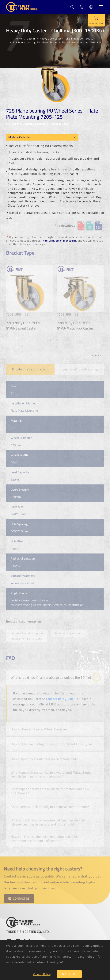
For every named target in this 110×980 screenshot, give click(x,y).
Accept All (69, 974)
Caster (31, 38)
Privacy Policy (42, 974)
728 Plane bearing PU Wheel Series (35, 42)
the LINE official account (60, 241)
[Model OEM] (42, 137)
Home (19, 38)
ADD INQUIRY (96, 20)
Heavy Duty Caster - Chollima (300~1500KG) (67, 38)
